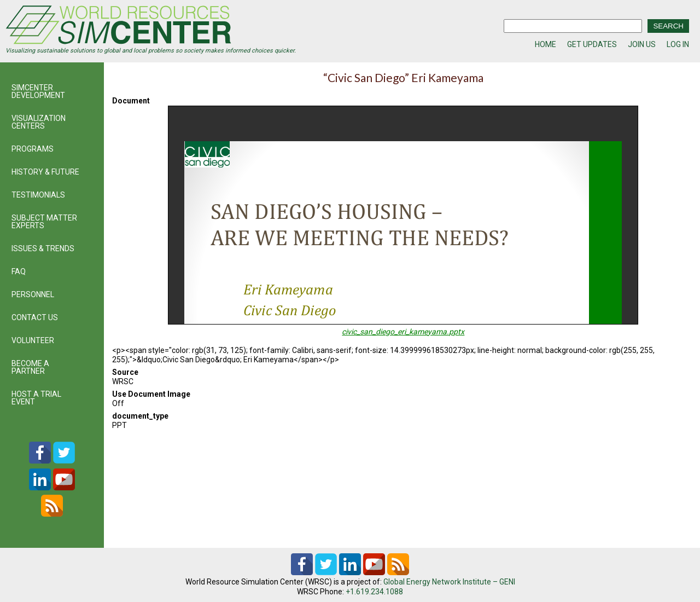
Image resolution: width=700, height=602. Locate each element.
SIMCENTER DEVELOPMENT (38, 91)
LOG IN (678, 44)
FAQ (19, 271)
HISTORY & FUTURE (45, 172)
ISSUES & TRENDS (43, 248)
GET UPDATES (592, 44)
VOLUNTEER (33, 340)
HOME (546, 44)
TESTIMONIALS (38, 195)
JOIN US (642, 44)
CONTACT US (35, 317)
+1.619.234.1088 (374, 592)
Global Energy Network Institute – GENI (449, 582)
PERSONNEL (33, 294)
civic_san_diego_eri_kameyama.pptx (403, 332)
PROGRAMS (33, 149)
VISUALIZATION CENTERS (39, 122)
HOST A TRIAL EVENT (36, 398)
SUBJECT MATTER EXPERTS (44, 222)
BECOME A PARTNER (30, 367)
